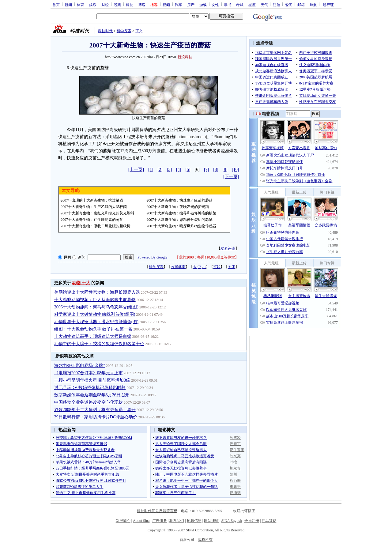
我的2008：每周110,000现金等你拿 (207, 257)
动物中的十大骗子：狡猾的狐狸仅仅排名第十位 (99, 344)
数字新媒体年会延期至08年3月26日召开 (92, 395)
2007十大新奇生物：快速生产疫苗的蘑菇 (179, 200)
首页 (56, 5)
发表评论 (228, 248)
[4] (179, 170)
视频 (166, 5)
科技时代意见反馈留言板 (157, 511)
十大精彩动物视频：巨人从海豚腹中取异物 (95, 300)
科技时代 (105, 31)
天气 (264, 5)
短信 (277, 5)
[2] (160, 170)
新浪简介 (123, 521)
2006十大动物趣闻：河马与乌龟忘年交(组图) (96, 307)
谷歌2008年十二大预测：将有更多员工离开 (95, 410)
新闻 (68, 5)
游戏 (203, 5)
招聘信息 (194, 521)
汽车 (179, 5)
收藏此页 (178, 267)
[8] (216, 170)
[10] (235, 170)
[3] (169, 170)
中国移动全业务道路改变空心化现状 (89, 402)
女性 (215, 5)
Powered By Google (152, 257)
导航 (313, 5)
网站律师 (211, 521)
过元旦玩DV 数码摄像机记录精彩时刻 (90, 388)
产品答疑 (269, 521)
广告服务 (160, 521)
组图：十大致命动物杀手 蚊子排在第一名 (93, 329)
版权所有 (205, 540)
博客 (142, 5)
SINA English (231, 521)
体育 (81, 5)
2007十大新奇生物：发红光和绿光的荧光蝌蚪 (97, 213)
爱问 (289, 5)
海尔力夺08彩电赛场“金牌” (80, 366)
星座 (252, 5)
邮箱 (301, 5)
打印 (217, 267)
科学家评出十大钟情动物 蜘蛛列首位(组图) (95, 314)
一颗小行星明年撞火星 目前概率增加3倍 (92, 380)
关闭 (232, 267)
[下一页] (231, 177)
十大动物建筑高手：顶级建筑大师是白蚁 (93, 336)
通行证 (328, 5)
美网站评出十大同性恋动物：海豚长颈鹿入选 (97, 292)
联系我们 (177, 521)
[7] (206, 170)
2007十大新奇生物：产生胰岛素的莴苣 (92, 220)
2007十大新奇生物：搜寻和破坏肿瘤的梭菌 (181, 213)
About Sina (141, 521)
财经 (105, 5)
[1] (151, 170)
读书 (228, 5)
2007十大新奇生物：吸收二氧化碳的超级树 (96, 226)
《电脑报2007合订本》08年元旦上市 (89, 373)
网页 (68, 257)
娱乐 (93, 5)
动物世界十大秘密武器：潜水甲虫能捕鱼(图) (96, 322)
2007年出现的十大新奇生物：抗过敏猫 (92, 200)
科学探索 (124, 31)
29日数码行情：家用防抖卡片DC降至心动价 (96, 417)
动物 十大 (81, 283)
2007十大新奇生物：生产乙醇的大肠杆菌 (94, 207)
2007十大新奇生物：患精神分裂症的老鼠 (179, 220)
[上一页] (136, 170)
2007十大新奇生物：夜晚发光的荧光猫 (178, 207)
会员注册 (252, 521)
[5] (188, 170)
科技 (130, 5)
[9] (225, 170)
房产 (191, 5)
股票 (117, 5)
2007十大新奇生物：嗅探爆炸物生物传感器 (181, 226)
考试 (240, 5)
